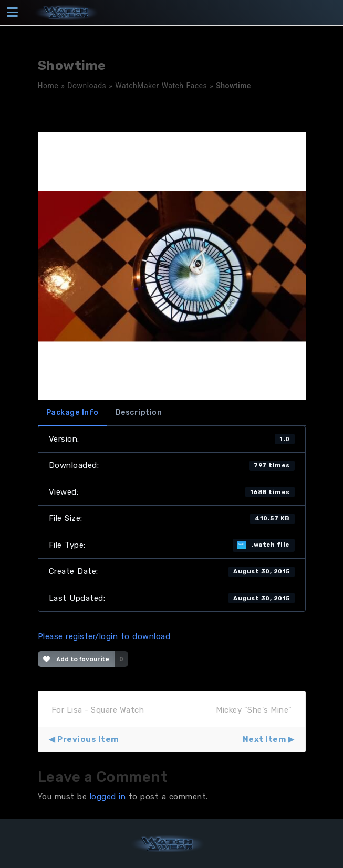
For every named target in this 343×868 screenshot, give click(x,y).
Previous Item (88, 739)
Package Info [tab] (72, 412)
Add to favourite (76, 659)
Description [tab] (139, 412)
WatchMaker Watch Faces (161, 86)
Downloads (87, 86)
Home (48, 86)
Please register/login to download (104, 636)
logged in (108, 797)
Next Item (264, 739)
